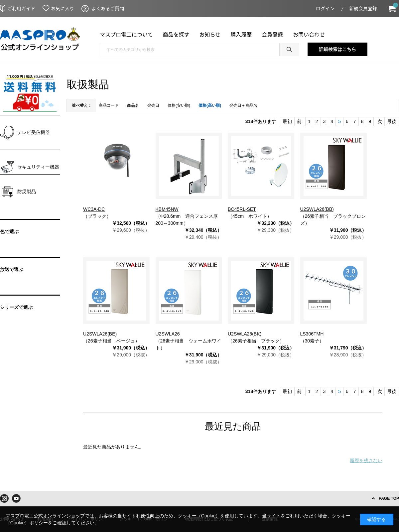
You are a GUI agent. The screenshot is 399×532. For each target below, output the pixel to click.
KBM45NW (167, 209)
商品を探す (176, 34)
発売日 (153, 105)
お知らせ (210, 34)
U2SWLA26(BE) (100, 334)
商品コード (109, 105)
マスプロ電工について (126, 34)
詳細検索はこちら (337, 49)
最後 (392, 121)
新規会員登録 (363, 8)
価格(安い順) (179, 105)
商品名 (133, 105)
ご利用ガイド (21, 8)
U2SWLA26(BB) (317, 209)
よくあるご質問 (108, 8)
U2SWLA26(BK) (245, 334)
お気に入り (63, 8)
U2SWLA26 (168, 334)
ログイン (325, 8)
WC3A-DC (94, 209)
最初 (287, 121)
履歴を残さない (366, 461)
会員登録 (272, 34)
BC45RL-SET (242, 209)
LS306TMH (312, 334)
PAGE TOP (389, 498)
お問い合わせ (309, 34)
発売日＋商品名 (243, 105)
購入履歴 (241, 34)
